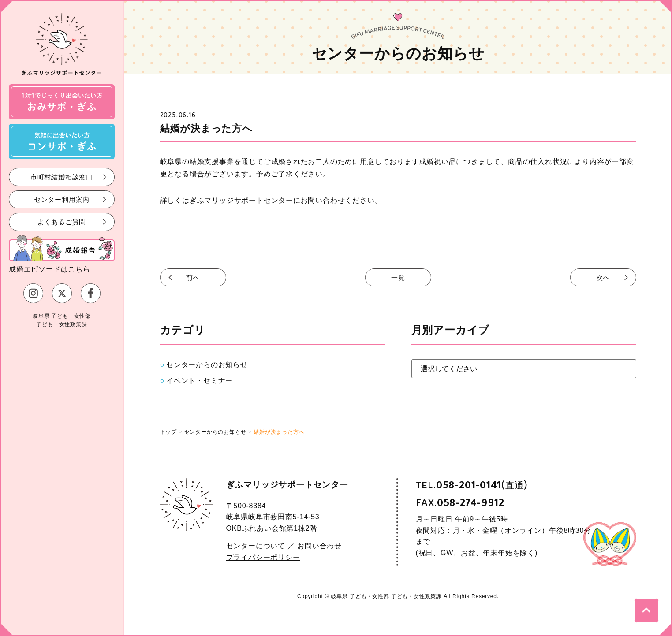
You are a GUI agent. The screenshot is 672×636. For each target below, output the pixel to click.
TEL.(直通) (472, 485)
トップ (168, 432)
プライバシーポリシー (263, 557)
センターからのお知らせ (207, 365)
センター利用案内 (62, 199)
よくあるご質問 (62, 221)
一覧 (398, 277)
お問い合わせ (319, 546)
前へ (193, 277)
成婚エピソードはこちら (50, 269)
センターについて (256, 546)
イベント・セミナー (200, 381)
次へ (603, 277)
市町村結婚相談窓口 (62, 177)
